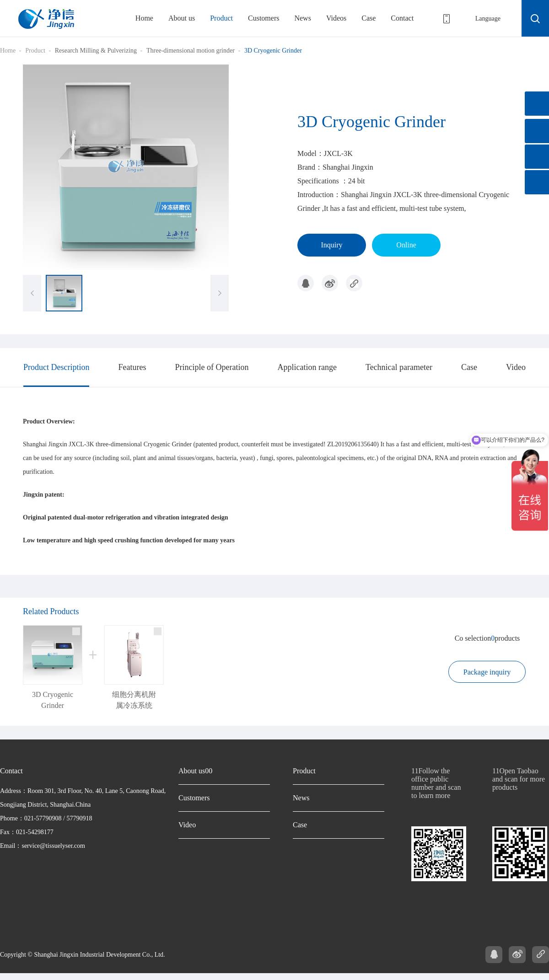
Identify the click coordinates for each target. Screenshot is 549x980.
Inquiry (331, 245)
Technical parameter (399, 367)
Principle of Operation (212, 367)
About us (182, 18)
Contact (402, 18)
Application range (307, 367)
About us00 (195, 771)
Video (516, 367)
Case (369, 18)
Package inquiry (487, 672)
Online (406, 245)
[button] (220, 293)
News (302, 18)
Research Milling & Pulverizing (96, 51)
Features (132, 367)
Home (144, 18)
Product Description (56, 367)
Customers (264, 18)
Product (221, 18)
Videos (336, 18)
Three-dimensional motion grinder (191, 51)
